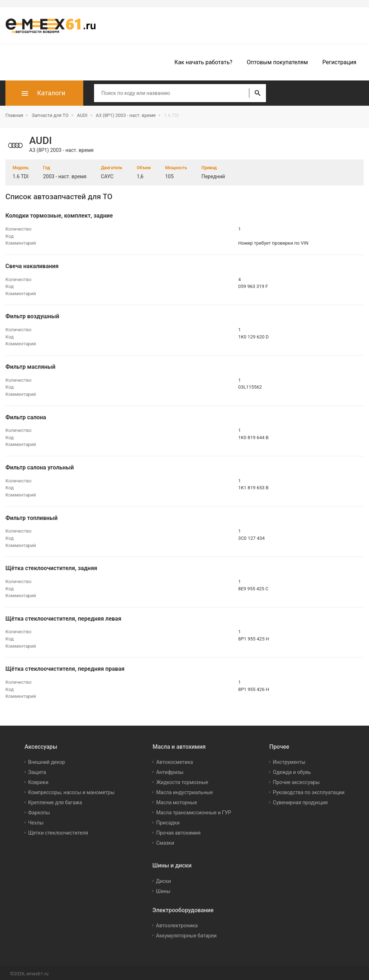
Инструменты (289, 760)
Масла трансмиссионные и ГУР (194, 810)
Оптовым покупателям (277, 62)
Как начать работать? (203, 62)
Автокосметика (174, 760)
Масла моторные (176, 800)
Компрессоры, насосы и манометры (71, 790)
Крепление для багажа (55, 800)
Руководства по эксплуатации (309, 790)
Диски (164, 879)
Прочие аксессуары (296, 780)
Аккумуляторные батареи (186, 933)
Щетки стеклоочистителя (58, 831)
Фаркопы (39, 810)
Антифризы (170, 770)
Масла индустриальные (184, 790)
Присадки (168, 821)
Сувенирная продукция (300, 800)
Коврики (38, 780)
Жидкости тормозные (182, 780)
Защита (37, 770)
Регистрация (339, 62)
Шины (163, 889)
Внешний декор (46, 760)
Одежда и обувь (292, 770)
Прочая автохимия (178, 831)
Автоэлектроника (177, 923)
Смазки (165, 841)
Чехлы (36, 821)
